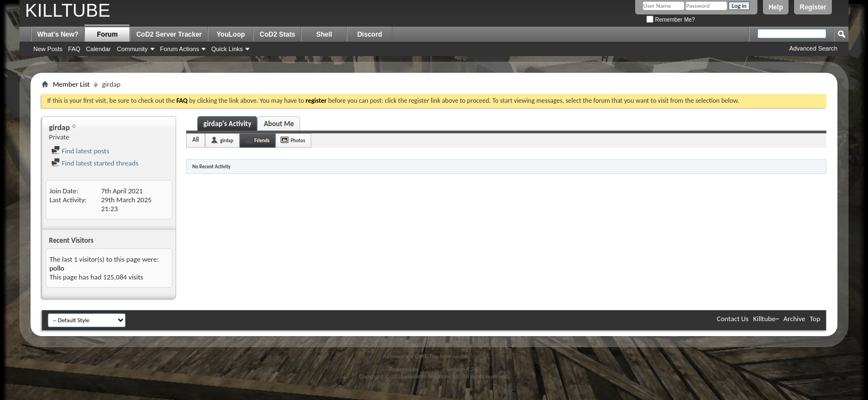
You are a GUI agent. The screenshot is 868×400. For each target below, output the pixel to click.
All (196, 140)
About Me (279, 124)
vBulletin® (433, 369)
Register (813, 7)
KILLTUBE (68, 10)
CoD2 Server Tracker (169, 34)
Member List (71, 84)
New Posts (48, 49)
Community (132, 49)
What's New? (58, 34)
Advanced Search (813, 48)
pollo (57, 268)
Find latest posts (80, 151)
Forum (108, 34)
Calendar (99, 49)
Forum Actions (179, 49)
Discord (370, 34)
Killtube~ (766, 319)
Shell (324, 34)
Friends (262, 140)
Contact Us (733, 319)
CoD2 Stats (277, 34)
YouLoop (231, 34)
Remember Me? (670, 20)
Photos (298, 140)
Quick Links (227, 49)
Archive (794, 319)
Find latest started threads (95, 163)
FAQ (74, 49)
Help (776, 7)
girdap (227, 140)
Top (815, 319)
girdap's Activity (227, 124)
